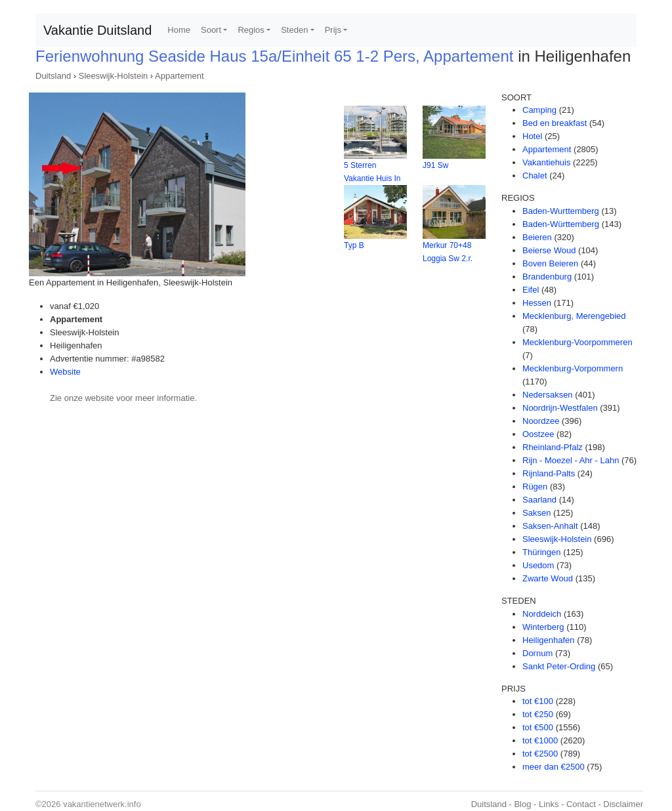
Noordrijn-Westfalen (560, 408)
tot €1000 (540, 740)
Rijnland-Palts (549, 473)
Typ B (354, 245)
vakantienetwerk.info (102, 804)
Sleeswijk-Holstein (113, 76)
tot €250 (538, 714)
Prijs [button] (333, 30)
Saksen (536, 513)
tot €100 (538, 701)
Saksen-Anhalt (550, 526)
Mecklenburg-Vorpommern (573, 368)
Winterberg (543, 627)
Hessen (537, 303)
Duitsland (53, 76)
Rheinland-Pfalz (553, 447)
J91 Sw (435, 165)
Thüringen (542, 552)
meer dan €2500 (554, 767)
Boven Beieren (550, 263)
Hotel (532, 136)
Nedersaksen (548, 395)
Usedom (538, 565)
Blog (522, 804)
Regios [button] (251, 30)
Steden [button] (294, 30)
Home (179, 30)
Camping (539, 110)
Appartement (179, 76)
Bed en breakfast (555, 123)
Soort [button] (211, 30)
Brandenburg (547, 277)
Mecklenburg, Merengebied (574, 316)
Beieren (537, 237)
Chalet (535, 176)
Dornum (537, 653)
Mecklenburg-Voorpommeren (577, 342)
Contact (581, 804)
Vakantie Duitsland (97, 30)
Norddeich (542, 614)
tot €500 (538, 727)
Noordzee (541, 421)
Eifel (531, 290)
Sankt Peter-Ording (559, 666)
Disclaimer (623, 804)
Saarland (539, 500)
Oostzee (538, 434)
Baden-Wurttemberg (561, 211)
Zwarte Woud (548, 578)
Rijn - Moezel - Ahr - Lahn (571, 460)
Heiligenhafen (549, 640)
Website (65, 372)
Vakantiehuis (546, 162)
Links (549, 804)
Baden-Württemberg (561, 224)
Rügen (535, 487)
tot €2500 (540, 754)
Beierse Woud (549, 250)
